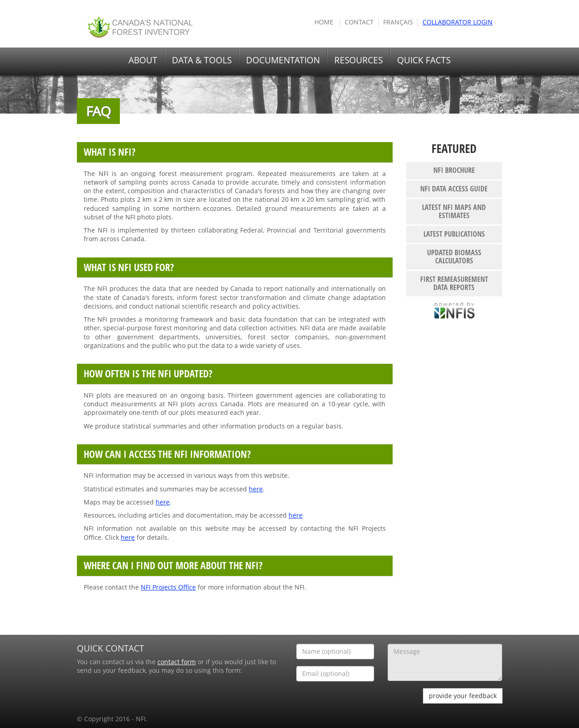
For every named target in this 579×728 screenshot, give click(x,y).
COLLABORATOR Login (458, 22)
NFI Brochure (454, 170)
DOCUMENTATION (283, 60)
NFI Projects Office (168, 587)
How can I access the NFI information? (167, 454)
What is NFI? (109, 152)
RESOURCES (358, 60)
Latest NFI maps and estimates (454, 211)
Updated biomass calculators (454, 257)
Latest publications (454, 234)
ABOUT (143, 60)
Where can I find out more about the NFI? (173, 565)
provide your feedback (463, 696)
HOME (324, 22)
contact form (177, 662)
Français (398, 22)
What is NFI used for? (129, 267)
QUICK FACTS (424, 60)
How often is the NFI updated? (148, 374)
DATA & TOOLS (202, 60)
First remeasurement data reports (454, 283)
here (256, 489)
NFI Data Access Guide (454, 189)
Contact (359, 22)
